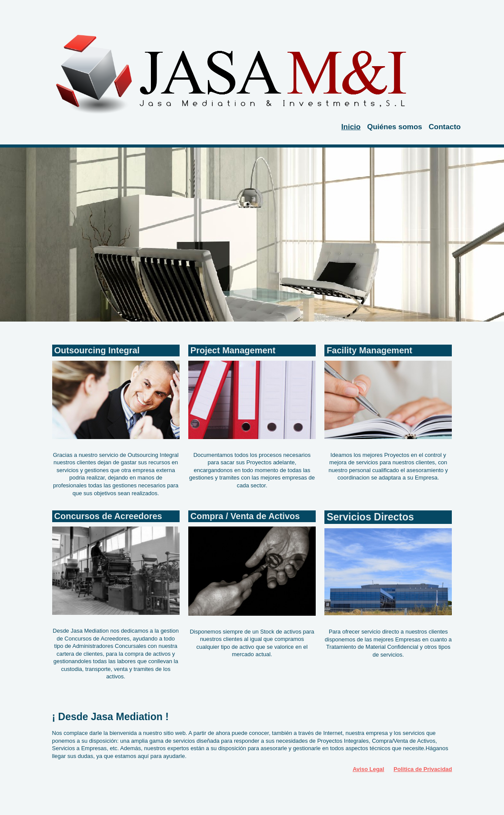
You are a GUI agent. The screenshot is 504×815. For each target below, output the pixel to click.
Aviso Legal (368, 769)
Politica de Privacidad (423, 769)
